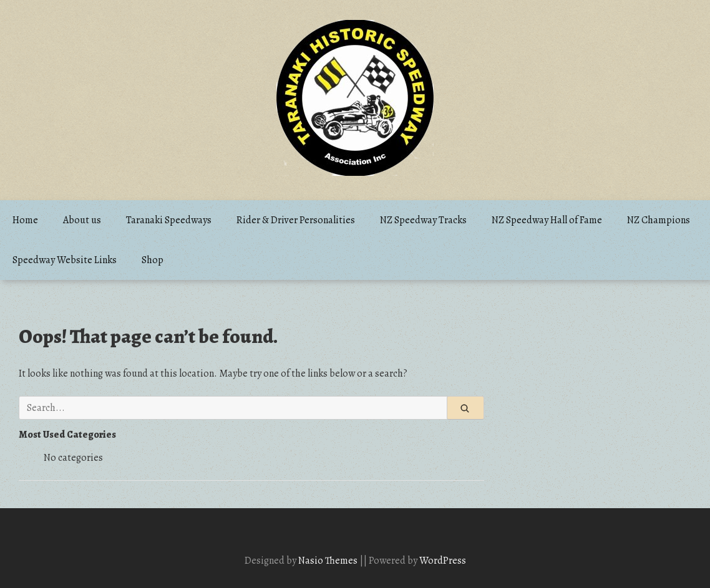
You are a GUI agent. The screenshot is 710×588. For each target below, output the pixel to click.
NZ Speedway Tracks (423, 220)
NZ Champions (659, 220)
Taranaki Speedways (169, 220)
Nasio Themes (329, 561)
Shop (153, 260)
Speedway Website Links (65, 260)
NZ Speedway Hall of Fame (547, 220)
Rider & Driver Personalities (296, 220)
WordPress (443, 561)
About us (82, 220)
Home (25, 220)
